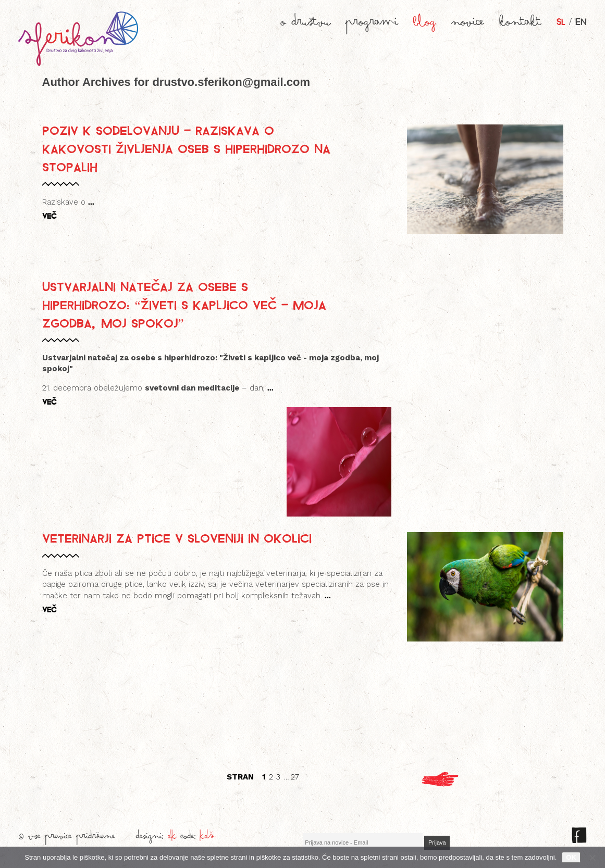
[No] (592, 858)
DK (172, 838)
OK (571, 857)
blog (425, 25)
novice (468, 25)
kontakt (521, 25)
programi (372, 25)
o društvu (306, 25)
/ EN (572, 21)
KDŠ (208, 838)
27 (295, 777)
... (91, 202)
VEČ (49, 216)
